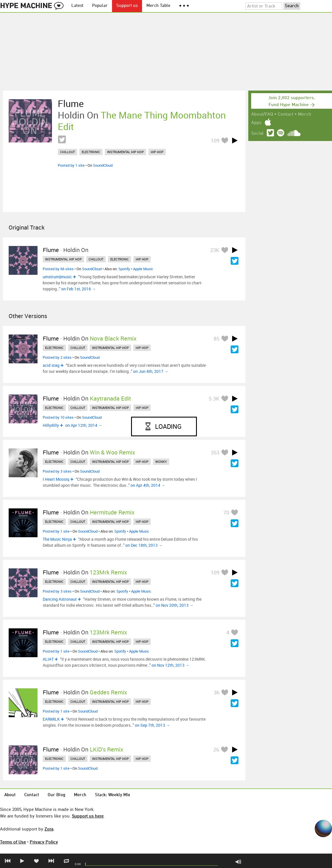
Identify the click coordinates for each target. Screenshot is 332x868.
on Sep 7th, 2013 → (152, 725)
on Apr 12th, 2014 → (84, 425)
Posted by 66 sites (58, 269)
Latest (77, 6)
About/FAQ (262, 114)
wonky (161, 462)
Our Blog (56, 795)
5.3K (214, 399)
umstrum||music (57, 277)
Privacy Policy (44, 842)
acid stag (51, 365)
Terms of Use (13, 842)
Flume (71, 104)
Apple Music (143, 269)
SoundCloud (103, 165)
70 (226, 512)
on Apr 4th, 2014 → (148, 485)
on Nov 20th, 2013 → (175, 605)
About (10, 795)
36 (217, 692)
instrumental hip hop (125, 152)
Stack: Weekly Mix (113, 795)
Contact (286, 114)
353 (215, 452)
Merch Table (158, 6)
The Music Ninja (57, 539)
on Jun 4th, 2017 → (151, 371)
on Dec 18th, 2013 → (144, 545)
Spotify (124, 269)
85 (217, 339)
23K (215, 250)
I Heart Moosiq (56, 479)
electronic (91, 152)
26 (216, 749)
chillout (67, 152)
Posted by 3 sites (57, 471)
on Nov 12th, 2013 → (170, 665)
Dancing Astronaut (60, 599)
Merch (305, 114)
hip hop (157, 152)
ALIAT (48, 659)
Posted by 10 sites (58, 417)
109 (215, 140)
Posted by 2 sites (57, 357)
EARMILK (51, 719)
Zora (49, 829)
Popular (100, 6)
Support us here (88, 816)
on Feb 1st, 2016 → (79, 289)
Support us (127, 6)
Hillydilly (51, 425)
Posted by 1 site (71, 165)
